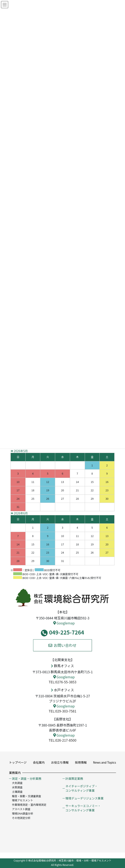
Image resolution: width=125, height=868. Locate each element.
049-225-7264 (62, 632)
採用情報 (81, 762)
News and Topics (105, 762)
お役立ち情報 (60, 762)
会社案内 (39, 762)
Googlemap (64, 623)
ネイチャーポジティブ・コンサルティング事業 (81, 788)
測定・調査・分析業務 (27, 778)
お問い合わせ (62, 645)
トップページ (18, 762)
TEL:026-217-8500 (62, 740)
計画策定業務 (74, 778)
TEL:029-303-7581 (62, 711)
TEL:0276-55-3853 (62, 682)
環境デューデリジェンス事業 (85, 798)
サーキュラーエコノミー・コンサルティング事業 (83, 808)
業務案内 (15, 773)
